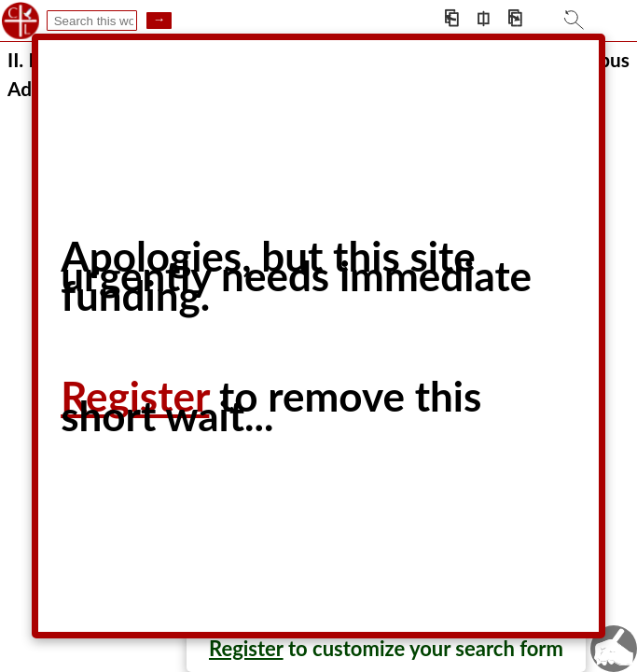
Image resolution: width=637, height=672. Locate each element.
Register (246, 648)
